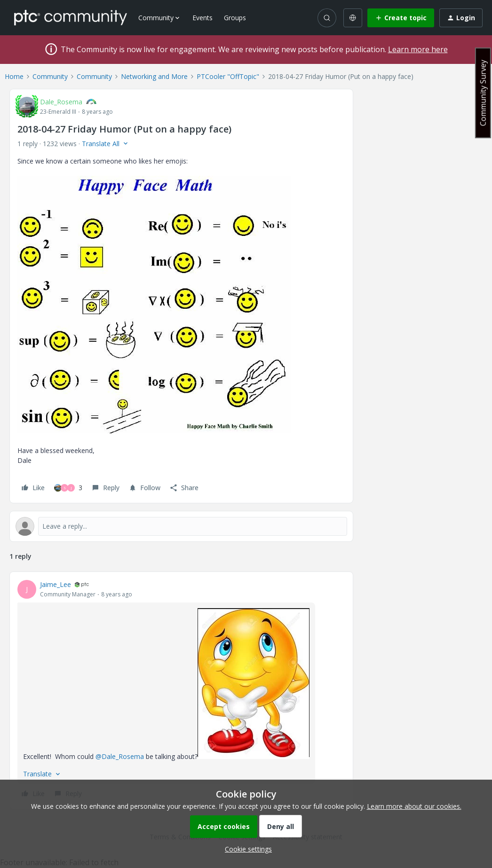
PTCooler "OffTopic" (228, 76)
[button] (401, 18)
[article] (181, 690)
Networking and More (154, 76)
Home (14, 76)
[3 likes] (68, 488)
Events (202, 18)
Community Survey (483, 93)
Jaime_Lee (56, 584)
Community (50, 76)
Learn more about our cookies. (414, 806)
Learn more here (418, 49)
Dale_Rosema (61, 102)
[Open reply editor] (181, 526)
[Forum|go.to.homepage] (71, 17)
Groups (235, 18)
